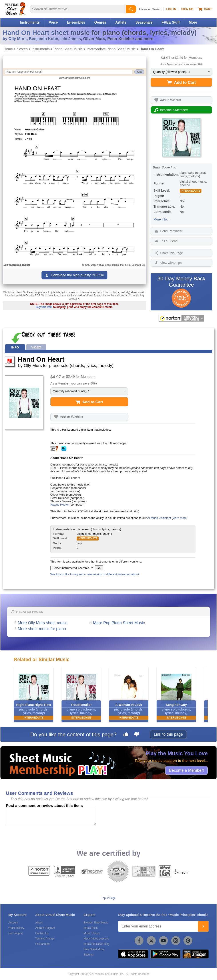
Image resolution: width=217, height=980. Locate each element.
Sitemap (89, 955)
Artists (121, 22)
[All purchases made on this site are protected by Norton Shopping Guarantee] (181, 318)
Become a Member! (186, 770)
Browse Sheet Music (96, 923)
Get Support (16, 933)
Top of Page (108, 898)
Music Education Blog (97, 944)
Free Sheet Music (94, 949)
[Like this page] (126, 735)
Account (13, 923)
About (39, 923)
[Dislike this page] (137, 735)
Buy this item (44, 307)
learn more (180, 518)
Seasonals (144, 22)
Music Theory (92, 933)
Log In (171, 9)
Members (195, 58)
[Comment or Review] (51, 817)
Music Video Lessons (96, 939)
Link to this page (168, 734)
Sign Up (187, 9)
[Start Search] (131, 9)
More (193, 22)
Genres (100, 22)
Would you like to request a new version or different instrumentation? (95, 574)
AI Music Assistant (159, 518)
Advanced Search (150, 9)
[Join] (203, 926)
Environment (43, 944)
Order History (16, 928)
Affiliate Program (45, 928)
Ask (139, 72)
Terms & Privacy (45, 939)
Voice (53, 22)
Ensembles (76, 22)
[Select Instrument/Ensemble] (72, 568)
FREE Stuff (171, 22)
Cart (205, 9)
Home (8, 49)
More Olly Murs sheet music (43, 623)
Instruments (30, 22)
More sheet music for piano (42, 629)
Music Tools (91, 928)
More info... (161, 219)
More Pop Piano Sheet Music (119, 623)
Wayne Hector (60, 505)
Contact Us (42, 933)
